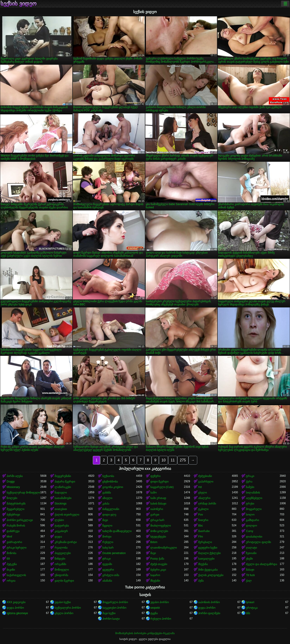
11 (173, 460)
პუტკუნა (12, 564)
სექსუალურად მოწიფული (23, 493)
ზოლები (12, 498)
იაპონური (157, 509)
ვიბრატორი (14, 542)
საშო (153, 493)
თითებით (61, 509)
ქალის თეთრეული (67, 515)
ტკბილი (203, 509)
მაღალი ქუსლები (209, 553)
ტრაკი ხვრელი (17, 548)
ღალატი (251, 548)
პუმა (201, 581)
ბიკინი (11, 570)
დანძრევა (13, 531)
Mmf (9, 537)
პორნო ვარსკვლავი (20, 520)
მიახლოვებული (161, 526)
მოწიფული (62, 570)
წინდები (60, 559)
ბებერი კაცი (158, 570)
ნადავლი (61, 493)
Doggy (11, 482)
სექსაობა (108, 476)
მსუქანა (203, 564)
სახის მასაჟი (158, 504)
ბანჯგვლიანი (111, 509)
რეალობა (61, 548)
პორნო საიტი (111, 619)
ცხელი (203, 493)
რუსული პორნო (161, 619)
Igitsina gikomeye (17, 613)
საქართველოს (16, 575)
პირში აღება (15, 476)
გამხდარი (252, 520)
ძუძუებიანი (205, 476)
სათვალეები (206, 559)
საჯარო (155, 575)
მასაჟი (250, 570)
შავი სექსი (109, 613)
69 (8, 559)
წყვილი (107, 526)
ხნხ (248, 613)
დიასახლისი (254, 537)
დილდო (251, 526)
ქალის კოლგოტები (211, 575)
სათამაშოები (63, 498)
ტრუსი (250, 504)
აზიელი (107, 498)
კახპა (106, 504)
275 (183, 460)
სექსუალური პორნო (68, 608)
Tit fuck (250, 575)
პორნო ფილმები (209, 613)
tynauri (250, 602)
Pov (201, 515)
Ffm (201, 537)
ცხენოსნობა (110, 482)
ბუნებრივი (13, 515)
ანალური (204, 498)
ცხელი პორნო (64, 613)
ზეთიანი (251, 553)
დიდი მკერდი (159, 482)
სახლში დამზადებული (117, 531)
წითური (203, 520)
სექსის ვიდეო (18, 4)
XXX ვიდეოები (16, 602)
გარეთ (155, 515)
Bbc (201, 526)
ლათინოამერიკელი (164, 548)
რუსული (108, 542)
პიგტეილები (63, 553)
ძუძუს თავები (159, 564)
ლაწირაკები (63, 487)
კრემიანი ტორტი (66, 542)
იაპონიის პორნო (209, 602)
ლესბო (59, 520)
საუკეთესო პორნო (114, 608)
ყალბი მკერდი (64, 581)
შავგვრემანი (63, 476)
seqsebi (155, 608)
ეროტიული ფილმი (258, 542)
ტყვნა (154, 613)
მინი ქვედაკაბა (208, 570)
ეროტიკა (252, 608)
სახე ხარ (108, 548)
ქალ (249, 581)
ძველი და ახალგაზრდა (262, 564)
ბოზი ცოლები (159, 531)
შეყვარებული (15, 509)
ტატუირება (62, 526)
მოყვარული (254, 509)
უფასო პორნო (160, 602)
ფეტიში (107, 564)
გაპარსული (206, 482)
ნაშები (250, 487)
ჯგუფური (108, 570)
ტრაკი (250, 476)
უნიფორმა (61, 575)
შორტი (107, 537)
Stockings (61, 504)
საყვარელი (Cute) (162, 487)
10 (163, 460)
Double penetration (114, 553)
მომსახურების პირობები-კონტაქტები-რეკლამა (145, 633)
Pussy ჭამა (157, 559)
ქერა (249, 482)
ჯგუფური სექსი (208, 548)
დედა (58, 537)
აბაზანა (107, 581)
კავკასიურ (61, 531)
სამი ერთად (158, 498)
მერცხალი (205, 542)
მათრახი (204, 531)
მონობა (11, 553)
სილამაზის (253, 493)
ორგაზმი (60, 564)
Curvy (249, 531)
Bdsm (154, 542)
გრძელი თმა (111, 575)
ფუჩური (155, 476)
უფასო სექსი (63, 602)
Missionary (13, 487)
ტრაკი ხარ (157, 520)
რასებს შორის (16, 526)
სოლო (250, 515)
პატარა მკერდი (65, 482)
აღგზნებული (254, 498)
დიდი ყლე (109, 515)
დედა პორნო (15, 608)
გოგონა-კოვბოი (113, 487)
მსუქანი (155, 581)
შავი (105, 520)
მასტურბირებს (16, 504)
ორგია (11, 581)
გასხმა (107, 493)
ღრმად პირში (207, 504)
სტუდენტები (158, 537)
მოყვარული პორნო (115, 602)
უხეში (249, 559)
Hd (200, 487)
